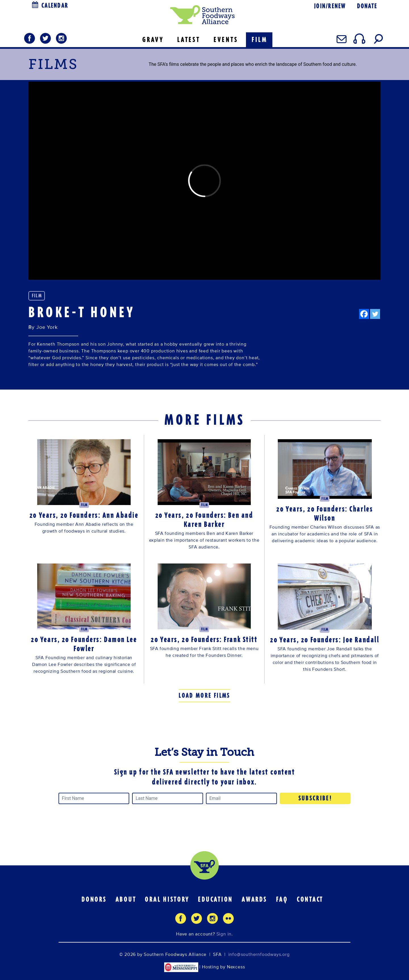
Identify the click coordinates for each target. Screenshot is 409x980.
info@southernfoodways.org (259, 954)
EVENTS (226, 40)
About (126, 899)
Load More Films (204, 696)
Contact (310, 899)
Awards (254, 899)
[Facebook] (364, 314)
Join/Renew (330, 6)
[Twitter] (375, 314)
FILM (260, 40)
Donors (94, 899)
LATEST (189, 40)
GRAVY (153, 40)
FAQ (282, 899)
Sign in (224, 934)
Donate (367, 6)
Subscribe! (316, 798)
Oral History (167, 899)
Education (215, 899)
